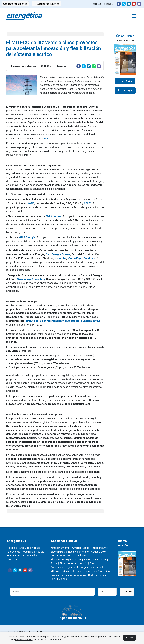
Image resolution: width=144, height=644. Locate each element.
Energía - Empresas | (96, 559)
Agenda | (37, 548)
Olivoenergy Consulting (31, 279)
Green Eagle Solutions (82, 258)
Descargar (125, 91)
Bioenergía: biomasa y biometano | (70, 552)
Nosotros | (13, 559)
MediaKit (97, 4)
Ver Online (125, 81)
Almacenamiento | (61, 548)
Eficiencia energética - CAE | (67, 559)
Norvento (60, 258)
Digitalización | (82, 555)
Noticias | (13, 548)
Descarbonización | (62, 555)
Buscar (127, 592)
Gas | (93, 563)
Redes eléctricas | (98, 575)
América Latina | (81, 548)
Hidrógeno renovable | (90, 567)
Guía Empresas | (17, 555)
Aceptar (130, 638)
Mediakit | (33, 555)
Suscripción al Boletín (15, 4)
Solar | (54, 579)
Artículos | (25, 548)
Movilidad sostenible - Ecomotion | (91, 571)
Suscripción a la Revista (47, 4)
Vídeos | (64, 579)
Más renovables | (60, 571)
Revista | (41, 552)
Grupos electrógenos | (63, 567)
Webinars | (29, 552)
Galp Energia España (58, 254)
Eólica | (55, 563)
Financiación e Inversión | (74, 563)
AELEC (88, 203)
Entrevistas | (14, 552)
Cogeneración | (100, 552)
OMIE (31, 203)
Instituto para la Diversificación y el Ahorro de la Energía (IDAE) (62, 321)
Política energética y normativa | (69, 575)
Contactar (109, 4)
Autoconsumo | (100, 548)
